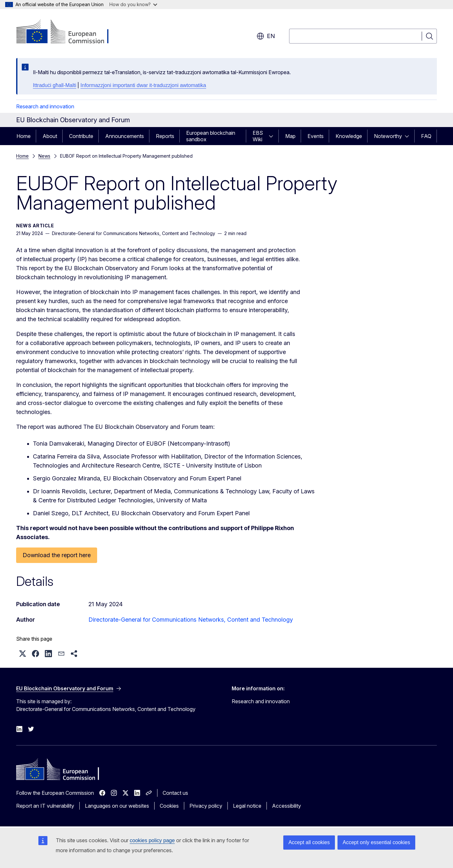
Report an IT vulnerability (45, 806)
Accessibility (287, 806)
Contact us (175, 793)
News (44, 156)
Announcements (125, 136)
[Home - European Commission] (68, 32)
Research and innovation (45, 106)
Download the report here (57, 555)
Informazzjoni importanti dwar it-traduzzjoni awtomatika (143, 85)
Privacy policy (206, 806)
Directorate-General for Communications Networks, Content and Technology (191, 620)
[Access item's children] (273, 136)
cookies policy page (152, 840)
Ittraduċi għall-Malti (55, 85)
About (50, 136)
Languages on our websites (117, 806)
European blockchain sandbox (211, 136)
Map (290, 136)
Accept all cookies (309, 842)
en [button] (266, 36)
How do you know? (133, 4)
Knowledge (349, 136)
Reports (165, 136)
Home (24, 136)
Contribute (81, 136)
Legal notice (247, 806)
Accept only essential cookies (376, 842)
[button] (23, 654)
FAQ (426, 136)
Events (316, 136)
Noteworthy (388, 136)
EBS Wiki (258, 136)
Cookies (169, 806)
